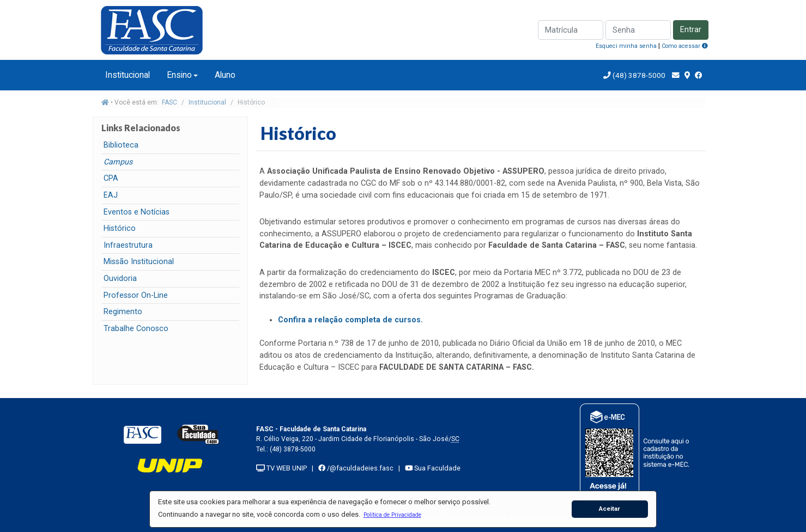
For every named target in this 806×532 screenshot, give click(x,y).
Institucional (128, 75)
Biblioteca (121, 145)
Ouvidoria (120, 279)
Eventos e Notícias (137, 212)
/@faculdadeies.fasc (356, 468)
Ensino (179, 75)
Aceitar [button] (610, 509)
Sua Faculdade (433, 468)
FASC (169, 102)
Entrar (691, 30)
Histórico (120, 228)
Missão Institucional (139, 262)
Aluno (225, 75)
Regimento (123, 312)
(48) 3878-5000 (638, 75)
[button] (392, 515)
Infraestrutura (128, 245)
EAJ (111, 195)
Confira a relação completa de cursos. (350, 320)
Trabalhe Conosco (136, 329)
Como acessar (685, 46)
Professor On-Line (136, 295)
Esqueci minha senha (626, 46)
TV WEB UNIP (281, 468)
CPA (111, 178)
